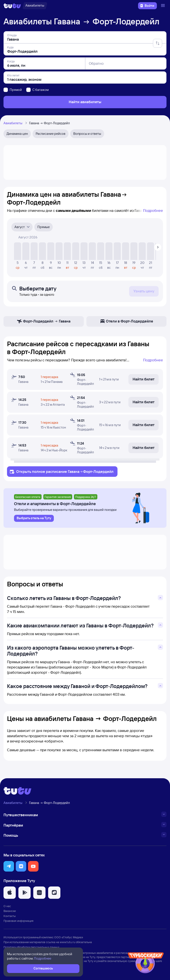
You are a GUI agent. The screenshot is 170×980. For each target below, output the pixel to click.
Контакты (10, 916)
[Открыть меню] (163, 6)
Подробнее (153, 210)
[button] (9, 866)
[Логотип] (12, 6)
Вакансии (10, 911)
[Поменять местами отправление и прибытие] (158, 43)
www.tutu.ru (67, 942)
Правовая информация (18, 921)
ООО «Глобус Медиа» (69, 937)
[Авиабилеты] (35, 6)
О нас (7, 906)
